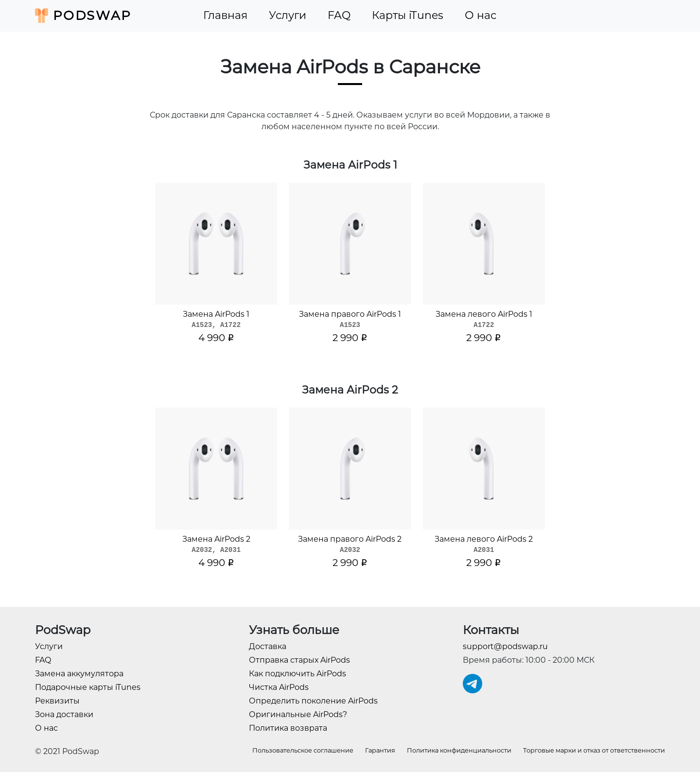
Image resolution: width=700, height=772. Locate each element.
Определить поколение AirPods (313, 701)
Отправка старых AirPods (299, 660)
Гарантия (380, 750)
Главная (225, 15)
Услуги (288, 15)
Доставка (268, 646)
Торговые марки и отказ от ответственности (594, 750)
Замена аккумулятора (79, 674)
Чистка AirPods (279, 687)
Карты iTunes (408, 15)
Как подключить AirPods (297, 674)
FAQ (339, 15)
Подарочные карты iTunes (88, 687)
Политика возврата (288, 728)
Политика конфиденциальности (459, 750)
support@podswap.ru (505, 646)
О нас (481, 15)
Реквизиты (57, 701)
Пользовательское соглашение (303, 750)
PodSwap (83, 16)
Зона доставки (64, 714)
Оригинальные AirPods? (298, 714)
